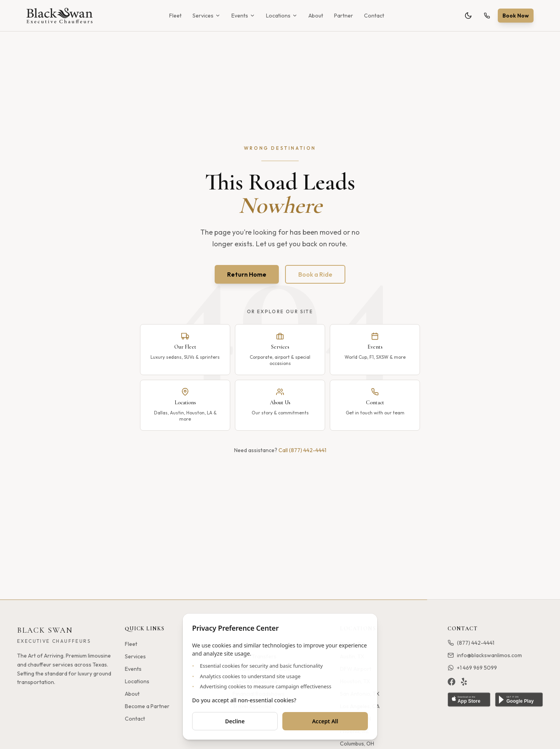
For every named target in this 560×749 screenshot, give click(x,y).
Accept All (325, 721)
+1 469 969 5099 (472, 668)
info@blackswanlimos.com (485, 655)
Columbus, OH (357, 744)
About (316, 16)
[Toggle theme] (468, 16)
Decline (235, 721)
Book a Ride (315, 274)
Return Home (247, 274)
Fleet (175, 16)
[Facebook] (451, 682)
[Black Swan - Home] (59, 16)
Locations (282, 16)
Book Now (516, 16)
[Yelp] (464, 682)
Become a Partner (147, 706)
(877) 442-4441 (471, 643)
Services (206, 16)
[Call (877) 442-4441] (487, 16)
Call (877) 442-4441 (302, 450)
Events (243, 16)
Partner (344, 16)
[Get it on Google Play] (519, 700)
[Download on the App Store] (469, 700)
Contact (374, 16)
